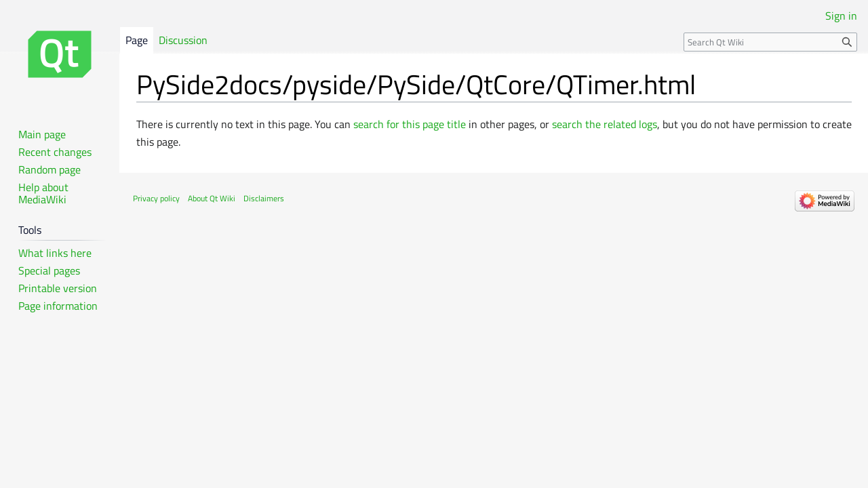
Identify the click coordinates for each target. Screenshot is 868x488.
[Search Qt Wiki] (770, 42)
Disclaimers (264, 198)
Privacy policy (156, 198)
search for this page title (410, 124)
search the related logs (605, 124)
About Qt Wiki (212, 198)
